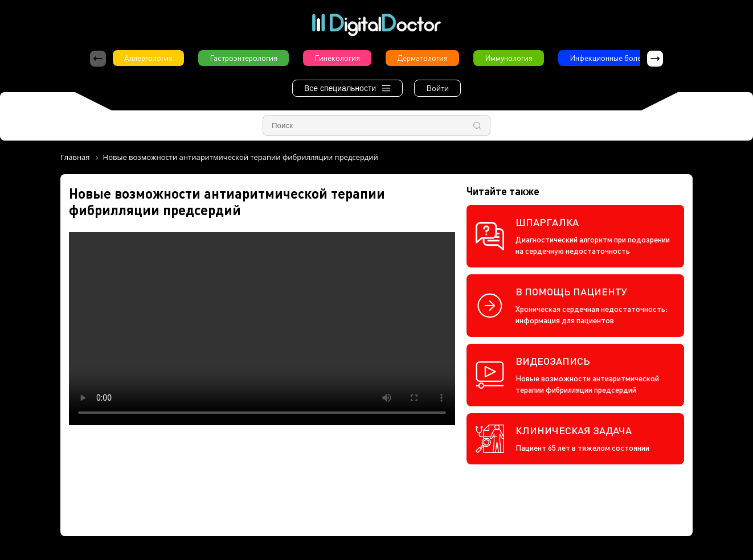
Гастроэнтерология (244, 58)
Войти (437, 88)
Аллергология (148, 58)
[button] (655, 59)
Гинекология (337, 58)
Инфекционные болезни (612, 58)
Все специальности (347, 88)
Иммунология (509, 58)
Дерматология (422, 58)
